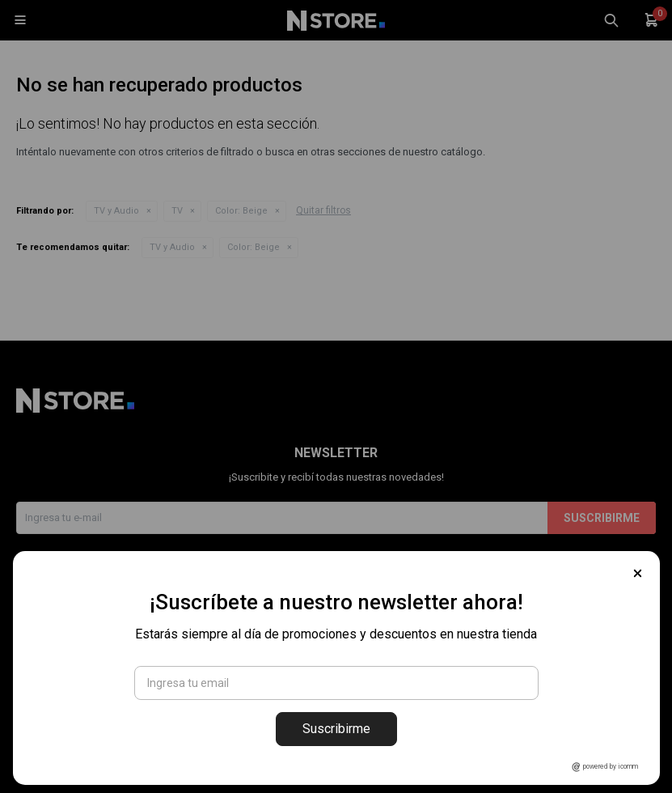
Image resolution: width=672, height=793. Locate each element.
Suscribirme (336, 729)
